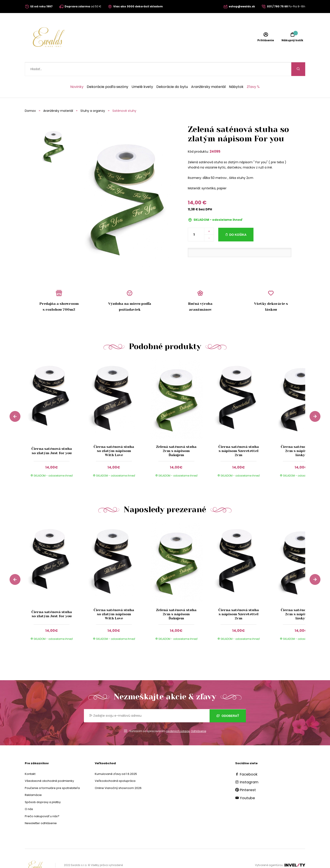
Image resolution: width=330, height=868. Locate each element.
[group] (56, 409)
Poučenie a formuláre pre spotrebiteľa (52, 774)
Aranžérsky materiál (208, 73)
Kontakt (30, 760)
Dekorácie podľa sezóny (107, 73)
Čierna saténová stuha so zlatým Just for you (52, 437)
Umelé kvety (142, 73)
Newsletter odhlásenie (41, 809)
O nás (29, 795)
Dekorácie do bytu (172, 73)
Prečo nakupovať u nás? (42, 803)
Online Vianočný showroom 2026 (118, 774)
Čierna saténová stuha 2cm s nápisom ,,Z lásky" (301, 437)
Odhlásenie (198, 717)
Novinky (77, 73)
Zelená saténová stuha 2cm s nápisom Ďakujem (176, 437)
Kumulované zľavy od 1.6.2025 (116, 760)
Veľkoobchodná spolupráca (115, 767)
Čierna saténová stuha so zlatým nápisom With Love (114, 437)
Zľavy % (253, 73)
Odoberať (228, 702)
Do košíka (238, 221)
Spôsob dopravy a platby (43, 788)
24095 (215, 138)
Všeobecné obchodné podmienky (49, 767)
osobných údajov (178, 717)
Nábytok (236, 73)
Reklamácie (33, 781)
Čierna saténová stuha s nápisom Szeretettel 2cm (238, 437)
